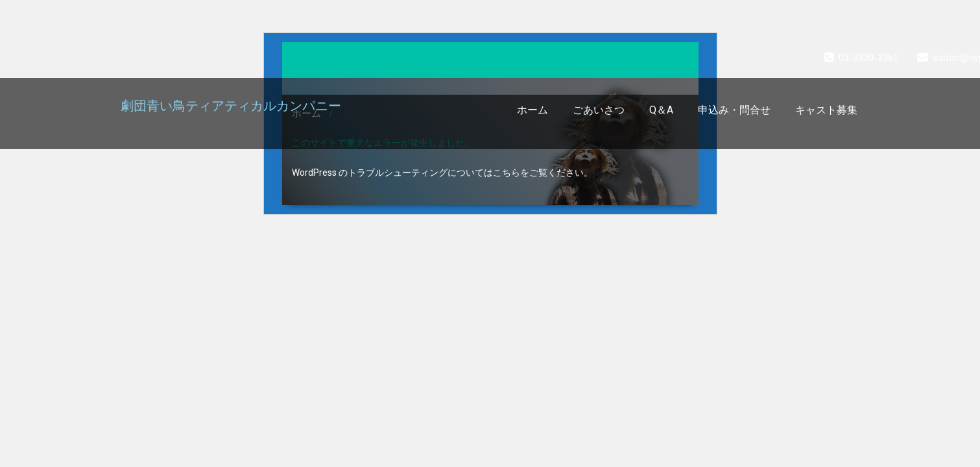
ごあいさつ (599, 110)
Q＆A (661, 110)
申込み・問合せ (734, 110)
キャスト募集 (826, 110)
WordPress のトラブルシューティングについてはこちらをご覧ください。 (442, 173)
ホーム (532, 110)
